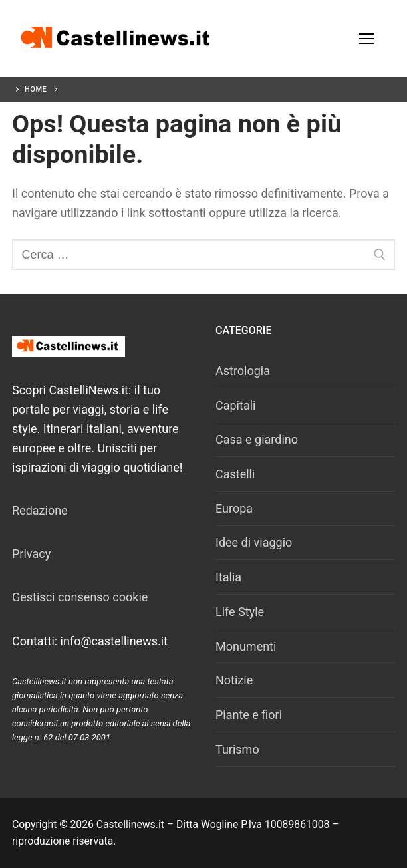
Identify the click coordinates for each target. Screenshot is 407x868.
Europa (234, 508)
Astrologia (243, 371)
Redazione (40, 510)
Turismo (237, 749)
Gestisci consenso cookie (80, 597)
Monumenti (246, 646)
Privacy (31, 554)
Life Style (240, 612)
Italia (228, 577)
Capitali (235, 405)
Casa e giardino (257, 439)
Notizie (234, 680)
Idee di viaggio (254, 542)
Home (36, 89)
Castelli (235, 474)
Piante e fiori (249, 715)
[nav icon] (366, 39)
